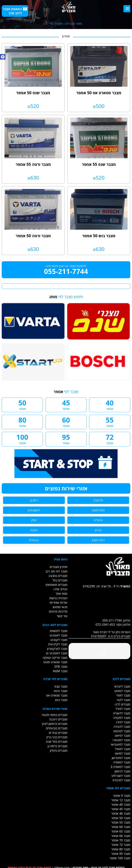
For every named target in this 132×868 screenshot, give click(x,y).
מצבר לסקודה (122, 718)
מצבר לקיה (123, 700)
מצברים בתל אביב (57, 741)
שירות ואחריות (59, 602)
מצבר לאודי (123, 695)
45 (66, 404)
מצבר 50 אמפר (121, 818)
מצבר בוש (61, 700)
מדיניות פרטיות (58, 611)
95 (66, 439)
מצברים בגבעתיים (57, 728)
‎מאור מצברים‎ (102, 652)
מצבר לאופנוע (58, 635)
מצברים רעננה (58, 719)
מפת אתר (61, 594)
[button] (3, 57)
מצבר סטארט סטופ (55, 662)
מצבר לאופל (123, 749)
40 (110, 404)
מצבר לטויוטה (122, 731)
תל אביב (98, 500)
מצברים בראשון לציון (55, 724)
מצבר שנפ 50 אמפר (33, 93)
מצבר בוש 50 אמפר (99, 236)
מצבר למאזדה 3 (120, 767)
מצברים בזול (60, 580)
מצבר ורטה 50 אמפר (33, 236)
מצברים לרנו (123, 704)
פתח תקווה (98, 510)
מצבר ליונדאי (122, 686)
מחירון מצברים (59, 567)
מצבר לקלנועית (58, 644)
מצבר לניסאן (122, 771)
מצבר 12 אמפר (121, 800)
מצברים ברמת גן (57, 746)
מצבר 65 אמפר (121, 831)
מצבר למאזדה (122, 762)
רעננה (34, 530)
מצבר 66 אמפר (121, 836)
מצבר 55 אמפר (121, 822)
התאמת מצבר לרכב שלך (15, 11)
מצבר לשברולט (121, 776)
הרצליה (98, 520)
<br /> (99, 601)
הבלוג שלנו (60, 589)
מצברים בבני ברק (57, 737)
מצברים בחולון (59, 750)
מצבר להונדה (122, 727)
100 (22, 439)
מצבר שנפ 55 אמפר (99, 164)
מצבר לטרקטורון (57, 649)
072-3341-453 (105, 624)
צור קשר (62, 616)
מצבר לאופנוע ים (57, 653)
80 (22, 422)
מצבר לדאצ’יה (122, 713)
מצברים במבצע (58, 576)
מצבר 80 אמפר (121, 849)
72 (110, 439)
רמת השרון (98, 540)
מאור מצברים (74, 24)
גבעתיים (34, 540)
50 (22, 404)
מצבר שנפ (61, 686)
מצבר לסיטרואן (121, 758)
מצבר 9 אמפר (122, 796)
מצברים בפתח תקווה (55, 715)
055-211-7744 (66, 271)
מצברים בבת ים (58, 733)
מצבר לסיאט (123, 753)
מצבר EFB (61, 666)
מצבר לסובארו (121, 740)
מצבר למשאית (59, 631)
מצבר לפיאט (123, 735)
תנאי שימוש (60, 607)
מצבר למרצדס (121, 780)
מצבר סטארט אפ (57, 695)
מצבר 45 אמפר (121, 809)
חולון (34, 520)
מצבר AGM (60, 671)
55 (110, 422)
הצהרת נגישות (58, 598)
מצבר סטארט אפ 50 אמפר (99, 93)
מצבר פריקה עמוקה (55, 658)
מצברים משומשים (56, 585)
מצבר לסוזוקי (122, 691)
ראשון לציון (34, 510)
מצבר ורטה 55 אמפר (33, 164)
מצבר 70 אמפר (121, 840)
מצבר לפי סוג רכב (56, 571)
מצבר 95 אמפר (121, 854)
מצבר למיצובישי (121, 744)
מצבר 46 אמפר (121, 813)
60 (66, 422)
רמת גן (34, 500)
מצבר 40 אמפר (121, 804)
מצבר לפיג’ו (123, 722)
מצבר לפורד (123, 709)
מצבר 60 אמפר (121, 827)
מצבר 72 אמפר (121, 845)
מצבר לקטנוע (59, 640)
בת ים (98, 530)
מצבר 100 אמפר (120, 858)
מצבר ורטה (60, 691)
